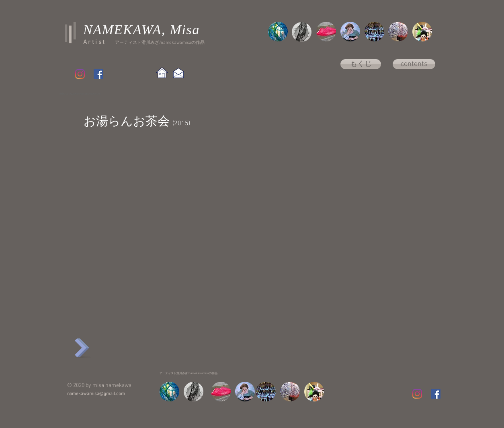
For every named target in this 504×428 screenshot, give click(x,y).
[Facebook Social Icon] (98, 74)
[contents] (414, 64)
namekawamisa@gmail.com (96, 394)
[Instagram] (80, 74)
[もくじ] (361, 64)
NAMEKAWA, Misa (141, 30)
